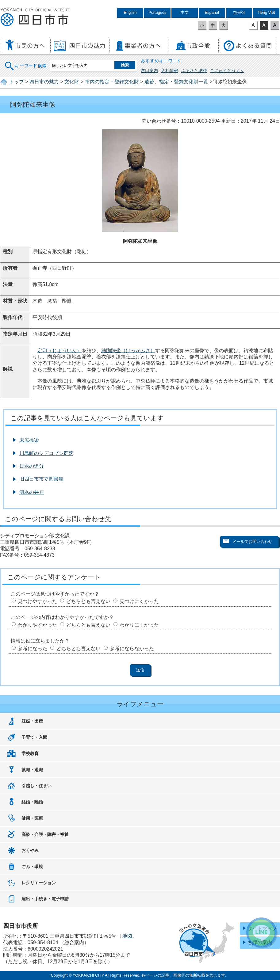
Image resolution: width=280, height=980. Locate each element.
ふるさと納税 (194, 71)
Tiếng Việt (266, 12)
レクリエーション (39, 883)
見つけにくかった (139, 601)
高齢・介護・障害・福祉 (45, 834)
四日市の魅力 (44, 82)
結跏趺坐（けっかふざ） (128, 351)
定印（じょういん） (59, 351)
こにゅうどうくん (227, 71)
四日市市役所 (35, 17)
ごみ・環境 (32, 867)
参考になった (33, 648)
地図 (127, 936)
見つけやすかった (37, 601)
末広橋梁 (29, 440)
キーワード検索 (26, 62)
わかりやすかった (37, 625)
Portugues (157, 12)
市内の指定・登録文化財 (112, 82)
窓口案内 (149, 71)
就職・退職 (32, 770)
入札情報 (170, 71)
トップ (17, 82)
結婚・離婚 (32, 802)
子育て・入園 (34, 737)
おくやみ (30, 850)
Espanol (212, 12)
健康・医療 (32, 818)
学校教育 (30, 753)
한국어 (239, 12)
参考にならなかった (132, 648)
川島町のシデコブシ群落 (46, 453)
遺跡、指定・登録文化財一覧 (176, 82)
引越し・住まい (36, 786)
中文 (185, 12)
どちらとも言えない (88, 601)
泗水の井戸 (32, 492)
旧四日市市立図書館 (41, 479)
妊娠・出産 (32, 721)
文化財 (72, 82)
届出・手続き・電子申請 (45, 899)
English (130, 12)
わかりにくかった (139, 625)
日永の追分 (32, 466)
